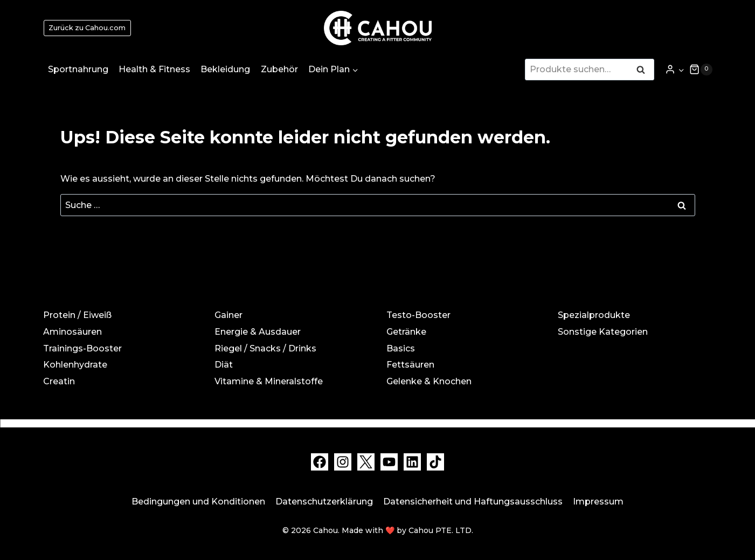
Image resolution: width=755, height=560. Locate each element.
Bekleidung (225, 69)
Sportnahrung (78, 69)
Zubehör (279, 69)
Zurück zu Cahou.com (87, 28)
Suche (644, 71)
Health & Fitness (154, 69)
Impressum (598, 502)
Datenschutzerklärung (324, 502)
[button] (681, 69)
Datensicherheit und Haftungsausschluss (473, 502)
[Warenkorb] (701, 70)
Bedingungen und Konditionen (198, 502)
